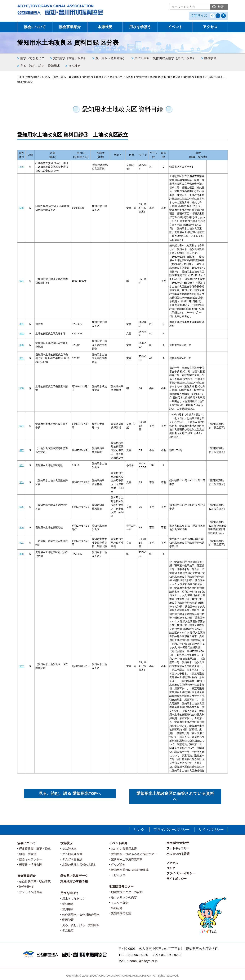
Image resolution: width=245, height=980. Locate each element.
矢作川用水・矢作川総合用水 (81, 915)
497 (22, 450)
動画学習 (210, 58)
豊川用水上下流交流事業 (127, 859)
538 (22, 208)
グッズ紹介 (118, 864)
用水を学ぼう (140, 27)
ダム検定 (74, 66)
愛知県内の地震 (121, 913)
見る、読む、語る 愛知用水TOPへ (70, 793)
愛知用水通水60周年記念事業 (130, 870)
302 (22, 465)
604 (22, 281)
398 (22, 554)
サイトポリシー (211, 830)
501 (22, 543)
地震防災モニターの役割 (127, 892)
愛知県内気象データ (74, 876)
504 (22, 426)
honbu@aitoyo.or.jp (143, 961)
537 (22, 666)
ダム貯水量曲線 (72, 859)
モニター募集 (120, 903)
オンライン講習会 (31, 892)
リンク (139, 830)
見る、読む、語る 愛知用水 (40, 66)
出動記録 (117, 908)
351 (22, 324)
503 (22, 482)
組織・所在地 (28, 854)
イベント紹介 (118, 843)
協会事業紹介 (70, 27)
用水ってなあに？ (32, 58)
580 (22, 388)
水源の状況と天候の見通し (79, 864)
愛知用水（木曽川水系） (70, 58)
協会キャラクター (31, 859)
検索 (221, 7)
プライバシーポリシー (171, 830)
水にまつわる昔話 (178, 854)
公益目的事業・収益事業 (35, 881)
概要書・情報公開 (31, 864)
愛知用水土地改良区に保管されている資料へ (175, 796)
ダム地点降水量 (72, 854)
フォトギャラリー (178, 848)
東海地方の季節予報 (74, 882)
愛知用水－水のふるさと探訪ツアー (134, 854)
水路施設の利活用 (178, 843)
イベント (175, 27)
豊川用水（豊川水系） (111, 58)
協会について (35, 27)
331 (22, 358)
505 (22, 507)
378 (22, 167)
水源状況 (105, 27)
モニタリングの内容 (124, 897)
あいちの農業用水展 (124, 849)
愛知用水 (68, 904)
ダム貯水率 (69, 849)
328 (22, 345)
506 (22, 527)
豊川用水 (68, 909)
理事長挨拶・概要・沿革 (35, 849)
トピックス (118, 875)
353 (22, 334)
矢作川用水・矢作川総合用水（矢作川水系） (165, 58)
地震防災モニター (121, 886)
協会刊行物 (26, 887)
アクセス (210, 27)
